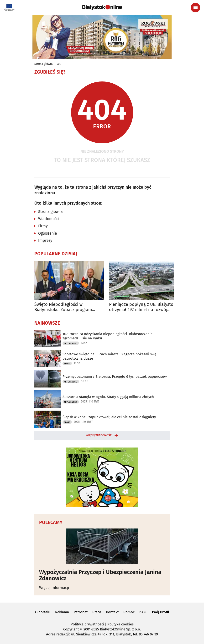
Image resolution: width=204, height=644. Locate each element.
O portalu (43, 612)
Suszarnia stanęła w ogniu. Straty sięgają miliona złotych (108, 397)
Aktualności (71, 343)
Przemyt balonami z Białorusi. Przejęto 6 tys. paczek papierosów (115, 377)
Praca (97, 612)
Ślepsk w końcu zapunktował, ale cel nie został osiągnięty (109, 417)
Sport (67, 364)
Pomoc (129, 612)
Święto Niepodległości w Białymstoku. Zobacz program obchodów (63, 307)
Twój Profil (160, 612)
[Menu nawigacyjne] (195, 8)
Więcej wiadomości (99, 435)
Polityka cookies (120, 624)
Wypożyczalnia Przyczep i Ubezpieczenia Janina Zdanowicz (100, 575)
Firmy (43, 226)
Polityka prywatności (87, 624)
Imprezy (45, 240)
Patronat (81, 612)
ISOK (143, 612)
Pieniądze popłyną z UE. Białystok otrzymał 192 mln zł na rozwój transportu (142, 307)
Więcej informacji (54, 588)
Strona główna (44, 64)
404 (59, 64)
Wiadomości (49, 219)
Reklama (62, 612)
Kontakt (112, 612)
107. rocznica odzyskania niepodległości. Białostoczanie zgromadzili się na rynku (107, 336)
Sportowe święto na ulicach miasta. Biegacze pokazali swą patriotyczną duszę (109, 356)
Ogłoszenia (48, 233)
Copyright (71, 629)
